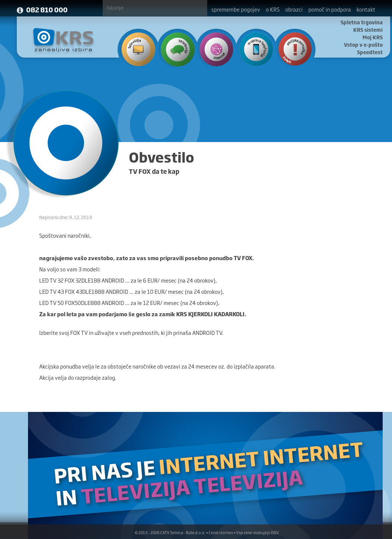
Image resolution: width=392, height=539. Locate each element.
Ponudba (291, 49)
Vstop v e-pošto (363, 44)
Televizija (138, 49)
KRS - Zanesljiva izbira (63, 40)
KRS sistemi (368, 30)
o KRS (273, 9)
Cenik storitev (221, 532)
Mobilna (253, 49)
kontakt (366, 9)
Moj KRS (373, 37)
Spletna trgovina (362, 22)
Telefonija (176, 49)
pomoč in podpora (330, 9)
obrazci (294, 9)
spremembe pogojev (236, 9)
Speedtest (370, 52)
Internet (214, 49)
